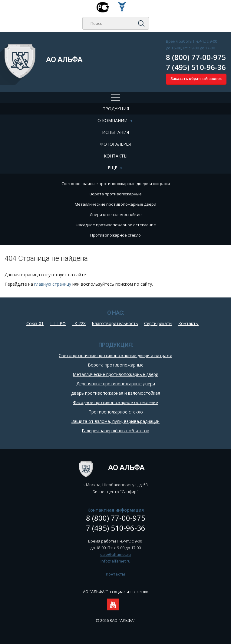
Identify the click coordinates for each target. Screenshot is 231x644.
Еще (112, 168)
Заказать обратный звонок (196, 79)
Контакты (116, 156)
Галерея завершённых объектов (115, 431)
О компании (112, 120)
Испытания (115, 132)
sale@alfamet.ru (115, 554)
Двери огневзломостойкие (116, 214)
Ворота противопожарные (116, 194)
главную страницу (53, 284)
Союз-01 (35, 323)
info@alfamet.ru (115, 561)
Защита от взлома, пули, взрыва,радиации (115, 421)
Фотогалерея (115, 144)
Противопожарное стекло (115, 235)
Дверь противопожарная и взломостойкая (116, 393)
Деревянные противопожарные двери (116, 384)
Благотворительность (115, 323)
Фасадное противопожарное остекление (116, 225)
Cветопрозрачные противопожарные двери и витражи (116, 184)
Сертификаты (158, 323)
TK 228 (79, 323)
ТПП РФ (58, 323)
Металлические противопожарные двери (115, 204)
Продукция (116, 109)
